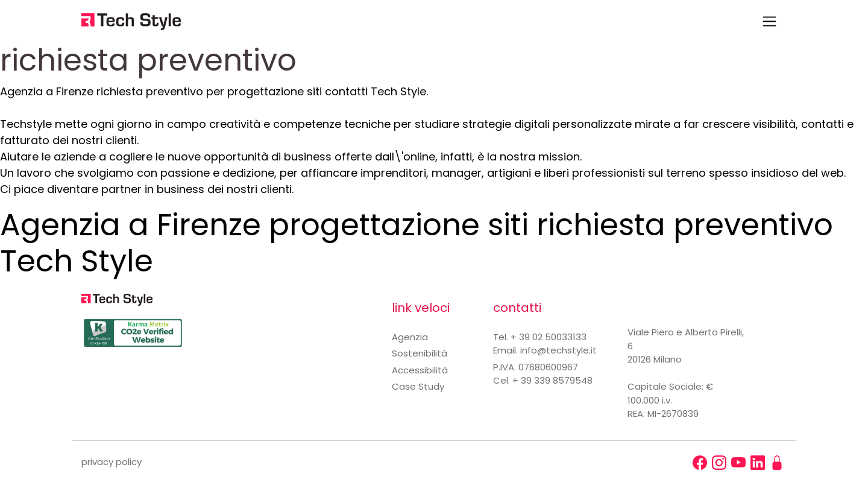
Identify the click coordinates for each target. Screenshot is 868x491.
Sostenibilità (420, 353)
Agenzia (410, 337)
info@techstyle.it (558, 350)
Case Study (418, 386)
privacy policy (112, 462)
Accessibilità (420, 370)
